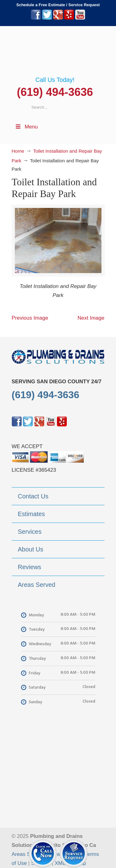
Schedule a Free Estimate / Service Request (58, 5)
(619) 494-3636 (55, 92)
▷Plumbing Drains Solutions (58, 51)
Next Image (91, 318)
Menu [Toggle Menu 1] (26, 127)
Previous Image (30, 318)
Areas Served (28, 854)
